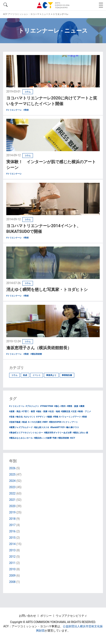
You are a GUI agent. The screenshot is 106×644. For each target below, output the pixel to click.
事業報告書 (67, 375)
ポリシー (46, 616)
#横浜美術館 (63, 438)
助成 (25, 375)
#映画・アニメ (84, 411)
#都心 (57, 406)
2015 (12, 538)
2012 (12, 557)
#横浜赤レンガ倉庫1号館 (45, 438)
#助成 (24, 422)
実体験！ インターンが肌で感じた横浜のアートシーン (51, 165)
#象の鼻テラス (72, 427)
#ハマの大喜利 (35, 422)
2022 (12, 493)
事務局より (51, 375)
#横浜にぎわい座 (80, 433)
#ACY (73, 438)
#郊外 (63, 406)
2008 (12, 582)
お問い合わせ (28, 616)
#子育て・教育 (28, 411)
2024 (12, 481)
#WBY (45, 422)
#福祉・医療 (42, 411)
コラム (14, 375)
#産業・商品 (15, 411)
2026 (12, 468)
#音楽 (12, 417)
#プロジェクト (32, 406)
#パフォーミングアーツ (70, 417)
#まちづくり (30, 417)
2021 (12, 500)
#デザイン (41, 417)
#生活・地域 (54, 411)
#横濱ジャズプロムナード (21, 427)
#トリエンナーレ (17, 406)
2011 (12, 563)
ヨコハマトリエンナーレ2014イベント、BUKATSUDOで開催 (44, 229)
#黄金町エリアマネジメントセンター (26, 433)
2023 (12, 487)
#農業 (82, 406)
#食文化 (19, 417)
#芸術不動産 (15, 422)
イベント (37, 375)
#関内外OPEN (55, 422)
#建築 (49, 417)
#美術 (84, 417)
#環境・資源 (72, 406)
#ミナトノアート (70, 422)
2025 (12, 474)
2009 (12, 576)
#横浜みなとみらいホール (21, 438)
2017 (12, 525)
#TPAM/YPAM (47, 406)
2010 (12, 569)
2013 (12, 550)
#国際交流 (66, 411)
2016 (12, 531)
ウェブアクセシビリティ (71, 616)
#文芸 (74, 411)
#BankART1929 (57, 427)
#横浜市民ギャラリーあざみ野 (58, 433)
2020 (12, 506)
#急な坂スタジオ (42, 427)
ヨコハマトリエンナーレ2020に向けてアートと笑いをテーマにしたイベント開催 (52, 101)
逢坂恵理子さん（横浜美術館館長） (39, 348)
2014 (12, 544)
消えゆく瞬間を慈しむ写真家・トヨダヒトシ (47, 290)
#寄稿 (56, 417)
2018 (12, 519)
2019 (12, 512)
